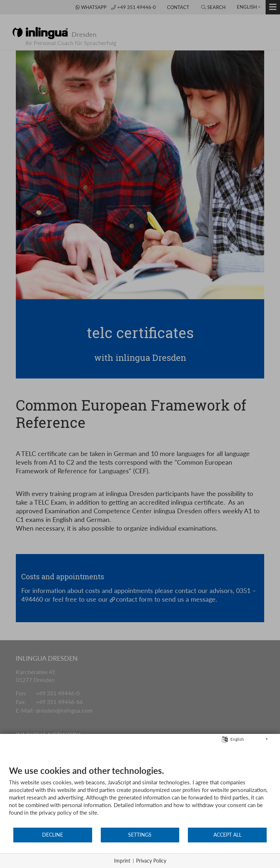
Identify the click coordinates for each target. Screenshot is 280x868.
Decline (53, 835)
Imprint (122, 861)
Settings (140, 835)
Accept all (227, 835)
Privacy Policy (151, 861)
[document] (140, 796)
